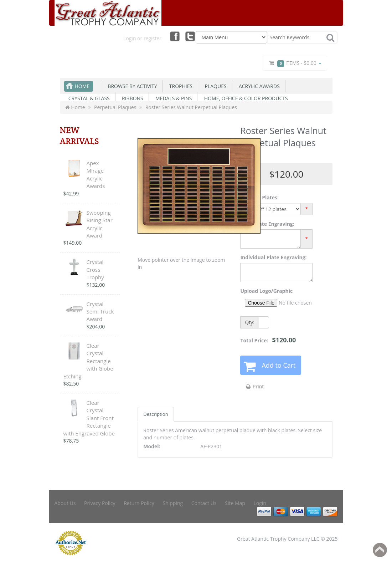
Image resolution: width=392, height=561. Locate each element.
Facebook (174, 36)
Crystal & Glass (88, 98)
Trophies (180, 86)
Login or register (142, 38)
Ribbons (131, 98)
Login (260, 503)
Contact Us (204, 503)
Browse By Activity (131, 86)
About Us (65, 503)
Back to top (380, 550)
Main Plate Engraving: (267, 224)
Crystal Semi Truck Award (100, 312)
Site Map (235, 503)
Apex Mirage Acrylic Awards (96, 174)
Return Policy (139, 503)
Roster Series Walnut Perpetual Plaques (191, 107)
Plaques (214, 86)
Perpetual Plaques (115, 107)
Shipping (173, 503)
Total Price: (268, 340)
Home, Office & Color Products (244, 98)
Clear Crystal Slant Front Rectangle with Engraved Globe (89, 418)
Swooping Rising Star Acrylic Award (100, 224)
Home (82, 86)
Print (254, 386)
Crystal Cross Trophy (95, 269)
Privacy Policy (100, 503)
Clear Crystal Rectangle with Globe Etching (88, 361)
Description (156, 414)
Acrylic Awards (258, 86)
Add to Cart (278, 365)
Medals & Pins (172, 98)
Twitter (190, 36)
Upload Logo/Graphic (266, 291)
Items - (295, 63)
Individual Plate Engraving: (273, 257)
